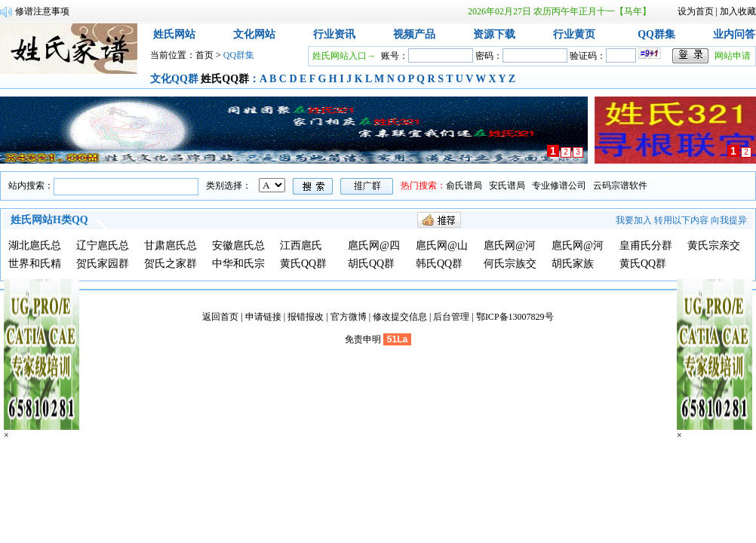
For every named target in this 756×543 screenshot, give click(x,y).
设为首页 (696, 11)
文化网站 (254, 34)
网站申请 (733, 56)
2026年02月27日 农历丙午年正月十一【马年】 (559, 11)
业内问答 (734, 34)
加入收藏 (738, 11)
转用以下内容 (681, 220)
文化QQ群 (174, 79)
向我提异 (729, 220)
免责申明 (363, 339)
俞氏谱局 (464, 186)
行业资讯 (334, 34)
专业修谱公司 (559, 186)
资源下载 (494, 34)
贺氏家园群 (103, 264)
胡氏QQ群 (371, 264)
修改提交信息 (400, 317)
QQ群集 (656, 34)
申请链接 (263, 317)
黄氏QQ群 (303, 264)
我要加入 (634, 220)
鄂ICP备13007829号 (515, 317)
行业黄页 (574, 34)
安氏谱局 (507, 186)
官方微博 (349, 317)
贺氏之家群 (171, 264)
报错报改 (306, 317)
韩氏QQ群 (439, 264)
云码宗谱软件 (620, 186)
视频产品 (414, 34)
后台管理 (451, 317)
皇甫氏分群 (646, 245)
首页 (204, 55)
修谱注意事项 (42, 11)
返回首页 (220, 317)
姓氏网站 (174, 34)
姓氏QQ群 (225, 79)
